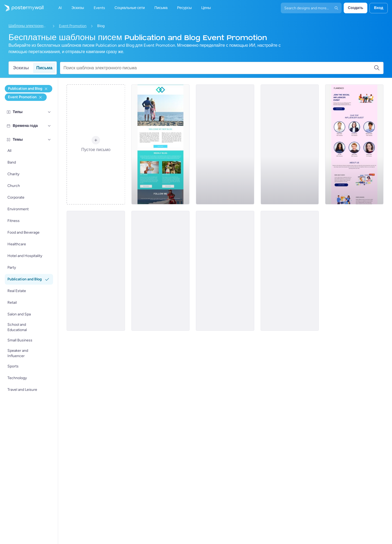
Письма (44, 68)
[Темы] (49, 140)
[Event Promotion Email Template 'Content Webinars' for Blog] (290, 144)
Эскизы (21, 68)
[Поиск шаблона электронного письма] (219, 68)
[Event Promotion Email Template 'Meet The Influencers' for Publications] (354, 144)
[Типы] (49, 112)
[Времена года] (49, 126)
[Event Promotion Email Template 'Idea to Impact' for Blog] (225, 271)
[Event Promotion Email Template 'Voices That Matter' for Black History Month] (290, 271)
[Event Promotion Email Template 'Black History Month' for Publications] (161, 271)
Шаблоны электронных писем (28, 26)
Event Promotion (73, 26)
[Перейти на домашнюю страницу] (22, 8)
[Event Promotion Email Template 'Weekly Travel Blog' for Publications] (161, 144)
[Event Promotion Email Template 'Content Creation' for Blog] (225, 144)
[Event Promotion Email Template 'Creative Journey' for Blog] (96, 271)
